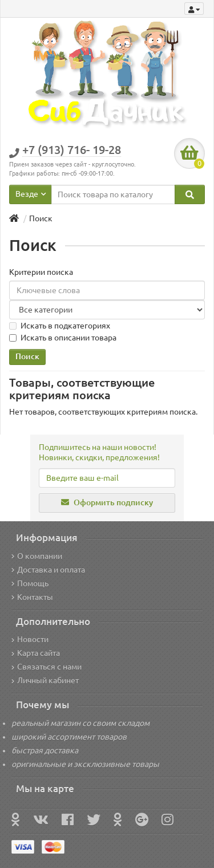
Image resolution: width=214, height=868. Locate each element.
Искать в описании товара (63, 338)
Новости (30, 639)
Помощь (30, 583)
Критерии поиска (41, 272)
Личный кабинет (45, 680)
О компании (37, 556)
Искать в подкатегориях (60, 326)
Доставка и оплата (48, 570)
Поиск (41, 218)
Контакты (32, 597)
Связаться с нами (47, 667)
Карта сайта (36, 653)
